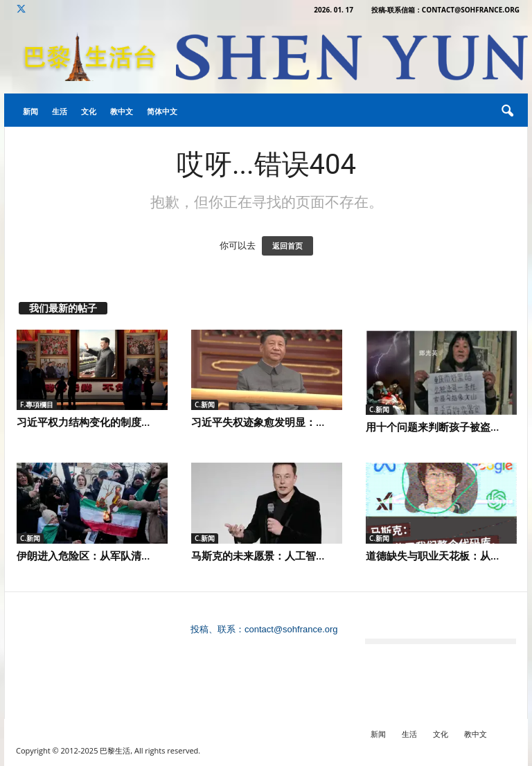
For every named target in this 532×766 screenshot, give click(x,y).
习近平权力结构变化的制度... (83, 422)
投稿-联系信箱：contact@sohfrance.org (445, 10)
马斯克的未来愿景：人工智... (258, 555)
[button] (507, 112)
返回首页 (287, 246)
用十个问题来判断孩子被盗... (432, 427)
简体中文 (162, 111)
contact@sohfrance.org (291, 629)
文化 (89, 111)
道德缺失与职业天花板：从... (432, 555)
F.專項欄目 (37, 404)
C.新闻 (205, 404)
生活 (60, 111)
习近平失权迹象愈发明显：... (258, 422)
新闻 (30, 111)
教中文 (122, 111)
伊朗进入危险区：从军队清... (83, 555)
